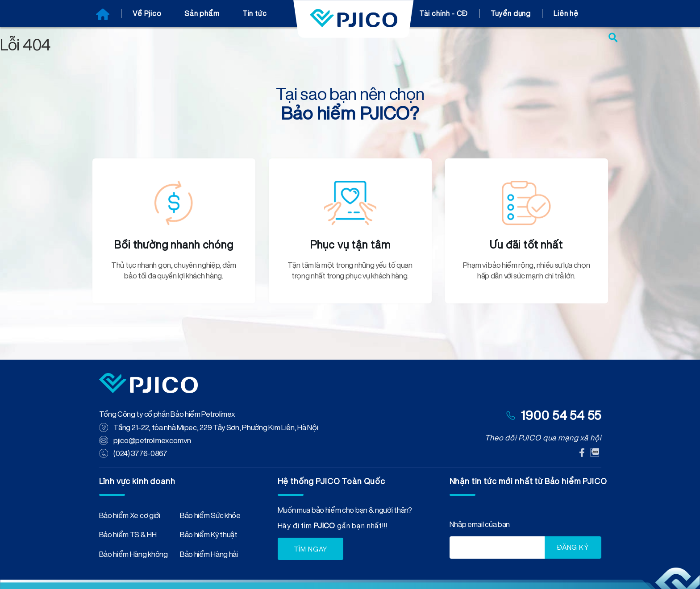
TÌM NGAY (311, 546)
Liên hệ (566, 13)
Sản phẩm (202, 13)
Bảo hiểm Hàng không (133, 553)
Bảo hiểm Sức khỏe (210, 514)
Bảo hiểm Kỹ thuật (209, 534)
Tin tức (255, 13)
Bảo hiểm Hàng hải (209, 553)
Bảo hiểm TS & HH (128, 534)
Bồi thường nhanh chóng (174, 245)
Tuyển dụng (511, 13)
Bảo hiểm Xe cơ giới (130, 514)
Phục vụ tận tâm (350, 245)
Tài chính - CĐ (444, 13)
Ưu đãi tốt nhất (526, 245)
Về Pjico (147, 13)
